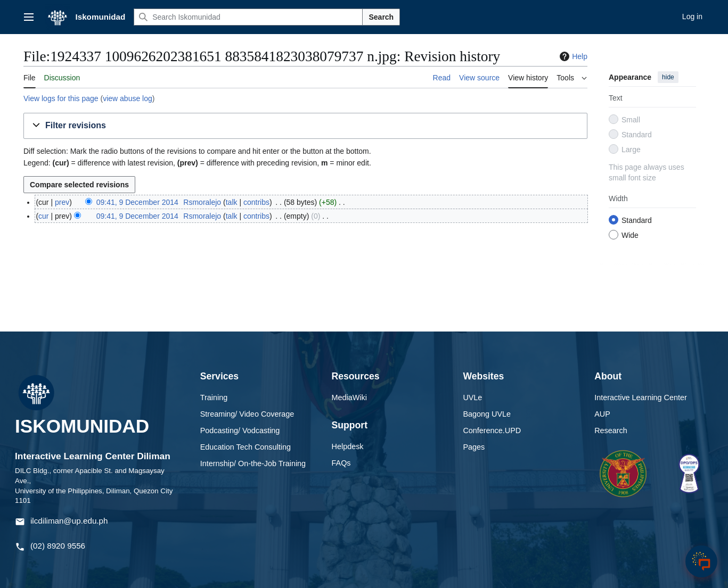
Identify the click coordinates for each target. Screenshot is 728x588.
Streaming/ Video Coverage (247, 414)
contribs (256, 202)
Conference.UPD (492, 430)
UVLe (472, 397)
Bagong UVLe (487, 414)
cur (43, 216)
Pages (474, 447)
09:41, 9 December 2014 (137, 202)
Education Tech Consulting (246, 447)
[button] (305, 126)
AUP (602, 414)
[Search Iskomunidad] (248, 17)
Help (572, 56)
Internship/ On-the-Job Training (253, 463)
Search (381, 17)
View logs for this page (61, 98)
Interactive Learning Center (641, 397)
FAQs (341, 463)
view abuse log (128, 98)
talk (232, 202)
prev (62, 202)
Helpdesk (348, 446)
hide (668, 77)
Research (611, 430)
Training (214, 397)
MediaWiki (349, 397)
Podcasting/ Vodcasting (240, 430)
